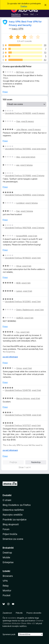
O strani (7, 500)
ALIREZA (20, 318)
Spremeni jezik (9, 634)
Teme (25, 14)
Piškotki (19, 613)
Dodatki (7, 495)
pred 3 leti (33, 236)
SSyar (19, 266)
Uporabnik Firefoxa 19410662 (18, 149)
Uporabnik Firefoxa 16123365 (18, 302)
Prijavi (5, 92)
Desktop (7, 553)
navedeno (12, 618)
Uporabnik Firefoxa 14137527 (18, 425)
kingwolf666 (22, 236)
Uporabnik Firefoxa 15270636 (18, 415)
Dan (18, 211)
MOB (18, 283)
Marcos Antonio (23, 398)
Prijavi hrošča (10, 534)
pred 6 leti (29, 72)
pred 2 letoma (26, 165)
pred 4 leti (35, 398)
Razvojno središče (13, 515)
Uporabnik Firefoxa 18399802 (18, 195)
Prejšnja (13, 462)
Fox (18, 332)
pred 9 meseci (34, 129)
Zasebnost (7, 613)
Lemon (19, 291)
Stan (18, 121)
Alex (18, 157)
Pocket (7, 595)
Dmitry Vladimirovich (25, 310)
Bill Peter (20, 72)
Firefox (24, 6)
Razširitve (16, 14)
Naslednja (36, 462)
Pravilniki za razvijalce (15, 520)
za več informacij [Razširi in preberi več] (10, 357)
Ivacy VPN (18, 29)
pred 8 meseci (28, 121)
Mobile (6, 557)
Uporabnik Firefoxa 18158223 (18, 258)
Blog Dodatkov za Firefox (17, 505)
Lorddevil (20, 203)
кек (18, 165)
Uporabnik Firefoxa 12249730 (18, 390)
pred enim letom (39, 149)
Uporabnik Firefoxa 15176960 (18, 176)
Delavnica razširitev (13, 510)
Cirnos (19, 368)
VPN (5, 581)
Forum (6, 529)
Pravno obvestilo (34, 613)
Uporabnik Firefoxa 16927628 (18, 228)
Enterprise (8, 562)
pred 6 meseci (38, 113)
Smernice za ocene (13, 539)
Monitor (7, 591)
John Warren (22, 129)
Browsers (8, 576)
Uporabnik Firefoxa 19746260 (18, 113)
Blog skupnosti (11, 524)
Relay (6, 586)
